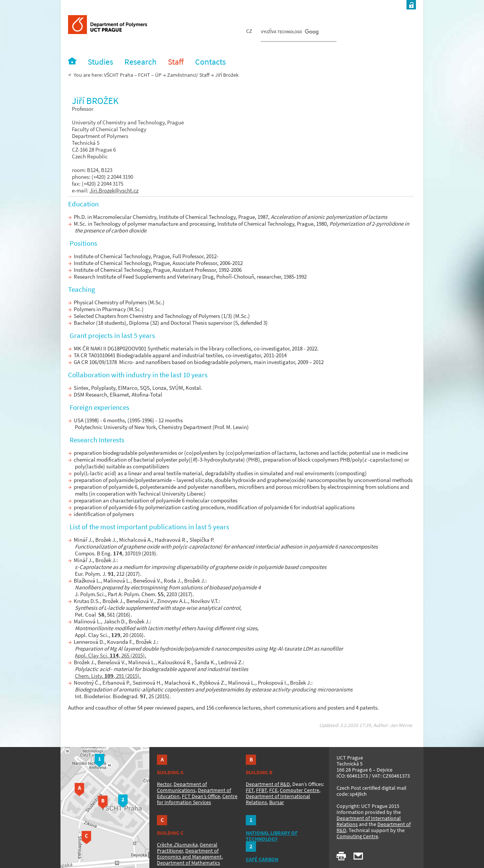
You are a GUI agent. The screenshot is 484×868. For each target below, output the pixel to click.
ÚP (158, 75)
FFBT (261, 790)
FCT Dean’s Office (201, 796)
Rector (164, 784)
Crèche (177, 845)
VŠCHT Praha (119, 75)
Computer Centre (299, 790)
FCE (273, 790)
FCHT (144, 75)
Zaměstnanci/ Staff (188, 75)
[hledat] (290, 33)
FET (250, 790)
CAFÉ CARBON (262, 859)
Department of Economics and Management (189, 854)
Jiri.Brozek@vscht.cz (114, 190)
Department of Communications (182, 787)
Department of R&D (268, 784)
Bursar (277, 802)
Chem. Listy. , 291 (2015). (108, 676)
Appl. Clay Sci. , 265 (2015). (111, 655)
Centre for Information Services (197, 799)
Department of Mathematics (188, 863)
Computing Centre (357, 836)
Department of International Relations (369, 821)
